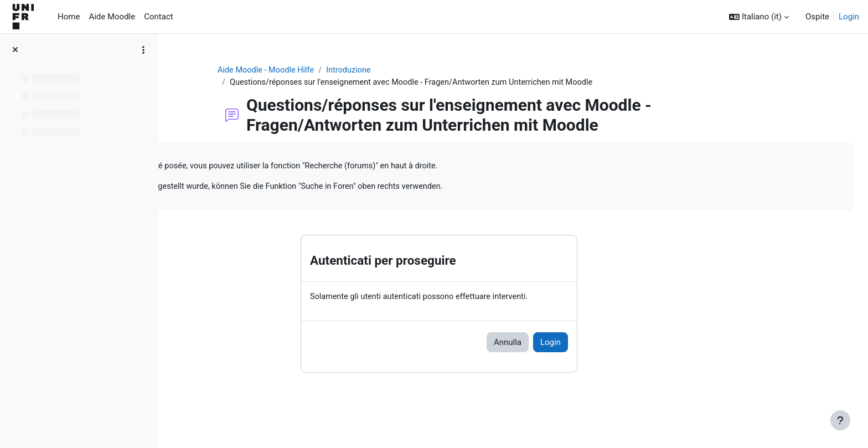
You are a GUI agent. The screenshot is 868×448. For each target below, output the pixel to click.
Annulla (572, 344)
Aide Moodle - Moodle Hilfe (333, 70)
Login (849, 17)
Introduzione (418, 70)
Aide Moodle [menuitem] (112, 17)
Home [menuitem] (69, 17)
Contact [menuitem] (158, 17)
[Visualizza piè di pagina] (840, 420)
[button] (759, 17)
